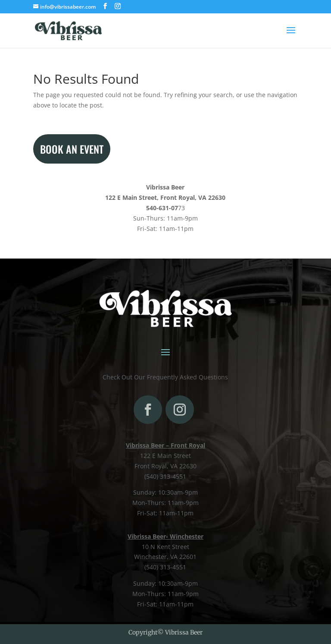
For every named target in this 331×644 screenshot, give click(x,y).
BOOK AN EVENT (72, 149)
